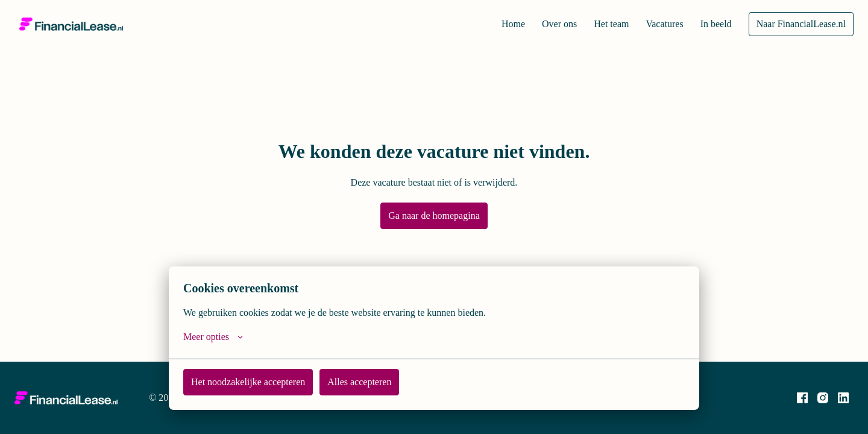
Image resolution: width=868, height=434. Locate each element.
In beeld (711, 24)
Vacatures (656, 24)
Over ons (544, 24)
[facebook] (802, 398)
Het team (599, 24)
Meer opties (215, 337)
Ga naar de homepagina (434, 215)
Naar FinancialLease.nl (799, 24)
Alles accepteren (373, 382)
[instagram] (823, 398)
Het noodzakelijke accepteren (253, 382)
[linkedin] (843, 398)
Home (495, 24)
